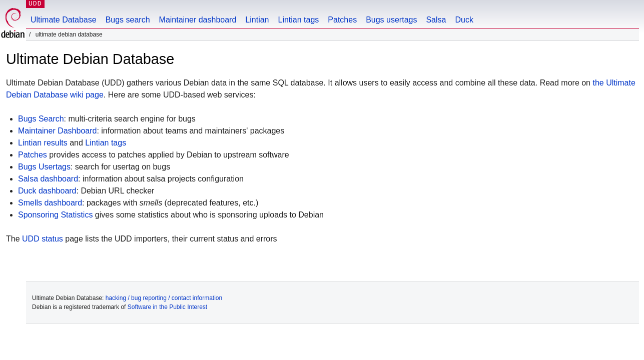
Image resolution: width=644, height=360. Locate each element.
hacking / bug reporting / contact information (164, 298)
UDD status (43, 239)
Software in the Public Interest (167, 307)
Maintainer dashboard (198, 20)
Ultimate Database (64, 20)
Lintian (257, 20)
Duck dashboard (47, 191)
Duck (464, 20)
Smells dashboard (50, 203)
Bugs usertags (391, 20)
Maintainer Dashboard (57, 131)
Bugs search (128, 20)
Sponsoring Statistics (55, 215)
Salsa (436, 20)
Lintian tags (298, 20)
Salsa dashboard (48, 179)
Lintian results (43, 143)
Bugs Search (41, 119)
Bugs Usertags (44, 167)
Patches (342, 20)
